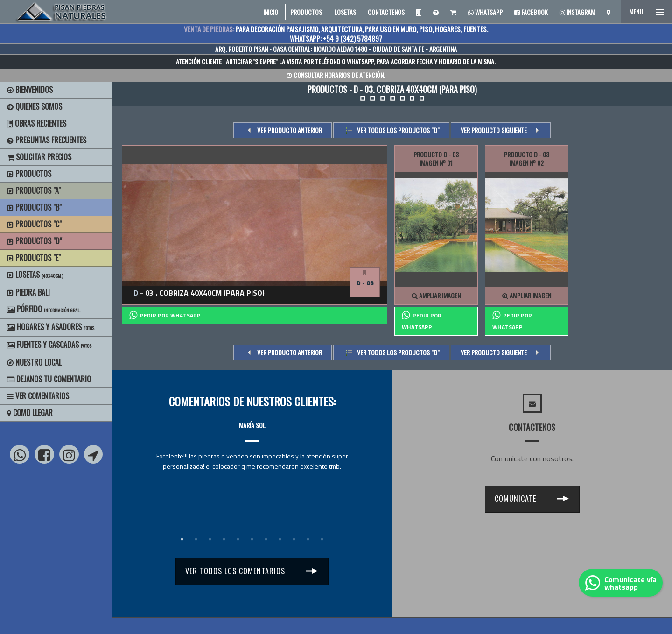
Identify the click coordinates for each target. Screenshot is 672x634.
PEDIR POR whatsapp (165, 315)
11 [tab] (322, 539)
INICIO (271, 12)
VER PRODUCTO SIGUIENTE (494, 130)
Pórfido (44, 309)
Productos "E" (34, 258)
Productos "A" (34, 190)
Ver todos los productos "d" (398, 130)
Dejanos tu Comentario (49, 379)
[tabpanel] (252, 437)
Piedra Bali (28, 292)
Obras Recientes (37, 123)
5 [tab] (238, 539)
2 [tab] (196, 539)
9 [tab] (294, 539)
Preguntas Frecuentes (47, 140)
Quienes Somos (35, 106)
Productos (29, 174)
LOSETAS (345, 12)
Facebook (531, 12)
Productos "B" (34, 207)
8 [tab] (280, 539)
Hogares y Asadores (51, 327)
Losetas (35, 275)
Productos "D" (35, 241)
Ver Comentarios (38, 396)
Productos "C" (34, 224)
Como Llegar (30, 413)
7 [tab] (266, 539)
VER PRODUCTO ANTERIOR (290, 130)
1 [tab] (182, 539)
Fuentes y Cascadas (49, 345)
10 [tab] (308, 539)
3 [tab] (210, 539)
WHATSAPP (360, 61)
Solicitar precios (39, 157)
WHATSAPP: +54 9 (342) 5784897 (336, 38)
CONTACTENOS (386, 12)
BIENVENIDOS (30, 90)
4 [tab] (224, 539)
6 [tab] (252, 539)
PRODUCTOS (306, 12)
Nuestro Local (34, 362)
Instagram (577, 12)
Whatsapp (485, 12)
